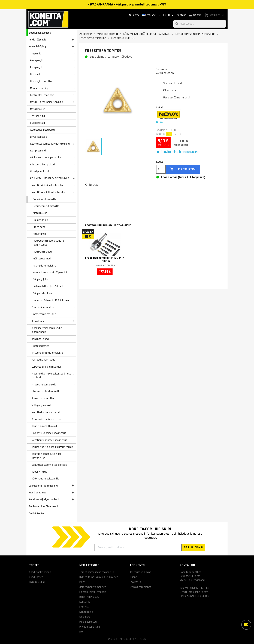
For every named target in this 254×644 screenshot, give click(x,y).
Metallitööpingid (38, 46)
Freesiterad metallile (45, 199)
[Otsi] (200, 24)
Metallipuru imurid (40, 171)
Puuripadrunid (41, 220)
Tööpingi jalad (41, 279)
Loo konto (135, 582)
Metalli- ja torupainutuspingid (47, 102)
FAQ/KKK (84, 607)
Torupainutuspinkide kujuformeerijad (52, 447)
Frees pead (39, 227)
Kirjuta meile (86, 612)
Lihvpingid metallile (41, 81)
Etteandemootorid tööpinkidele (51, 273)
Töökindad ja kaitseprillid (45, 479)
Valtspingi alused (41, 405)
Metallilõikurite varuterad (46, 412)
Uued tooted (36, 577)
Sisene (133, 577)
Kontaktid (85, 602)
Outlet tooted (37, 513)
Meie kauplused (88, 622)
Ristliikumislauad (42, 252)
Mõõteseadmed (42, 259)
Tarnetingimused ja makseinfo (97, 572)
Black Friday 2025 (89, 597)
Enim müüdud (37, 582)
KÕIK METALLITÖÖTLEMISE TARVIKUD (50, 178)
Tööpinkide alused (43, 293)
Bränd (159, 107)
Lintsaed (35, 74)
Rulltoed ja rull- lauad (43, 360)
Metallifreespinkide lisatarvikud (49, 192)
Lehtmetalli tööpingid (42, 95)
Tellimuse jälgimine (140, 572)
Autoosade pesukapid (42, 130)
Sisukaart (85, 617)
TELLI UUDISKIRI (194, 547)
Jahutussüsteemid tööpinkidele (51, 300)
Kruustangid (40, 234)
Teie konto (137, 565)
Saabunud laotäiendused (43, 506)
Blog (82, 632)
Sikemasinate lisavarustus (46, 419)
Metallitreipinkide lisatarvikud (48, 185)
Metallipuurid (40, 213)
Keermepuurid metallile (46, 206)
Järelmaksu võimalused (93, 587)
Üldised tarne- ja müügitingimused (99, 577)
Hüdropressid (37, 123)
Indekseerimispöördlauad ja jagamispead (48, 243)
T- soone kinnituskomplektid (48, 353)
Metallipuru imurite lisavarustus (49, 440)
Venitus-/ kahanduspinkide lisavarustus (47, 456)
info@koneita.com (198, 592)
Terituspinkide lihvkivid (44, 426)
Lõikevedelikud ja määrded (48, 286)
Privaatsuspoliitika (90, 627)
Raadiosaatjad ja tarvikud (44, 499)
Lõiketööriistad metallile (43, 486)
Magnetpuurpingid (40, 88)
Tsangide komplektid (45, 266)
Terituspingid (37, 116)
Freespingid (37, 60)
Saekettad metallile (43, 398)
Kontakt (181, 15)
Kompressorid (38, 151)
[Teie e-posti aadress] (138, 548)
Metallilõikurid (38, 109)
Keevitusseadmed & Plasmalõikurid (50, 144)
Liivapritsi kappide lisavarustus (49, 433)
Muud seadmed (38, 493)
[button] (178, 152)
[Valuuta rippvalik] (169, 15)
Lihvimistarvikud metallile (46, 391)
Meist (82, 582)
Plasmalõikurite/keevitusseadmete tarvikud (51, 376)
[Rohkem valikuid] (246, 625)
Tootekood (162, 69)
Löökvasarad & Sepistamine (46, 157)
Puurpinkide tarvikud (43, 307)
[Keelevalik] (152, 15)
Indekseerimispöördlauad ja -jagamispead (48, 330)
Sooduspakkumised (40, 33)
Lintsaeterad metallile (44, 314)
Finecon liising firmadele (93, 592)
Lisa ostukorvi (183, 169)
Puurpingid (36, 67)
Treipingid (36, 54)
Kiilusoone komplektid (42, 165)
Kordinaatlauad (40, 339)
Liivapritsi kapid (39, 137)
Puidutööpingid (38, 40)
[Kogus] (161, 169)
